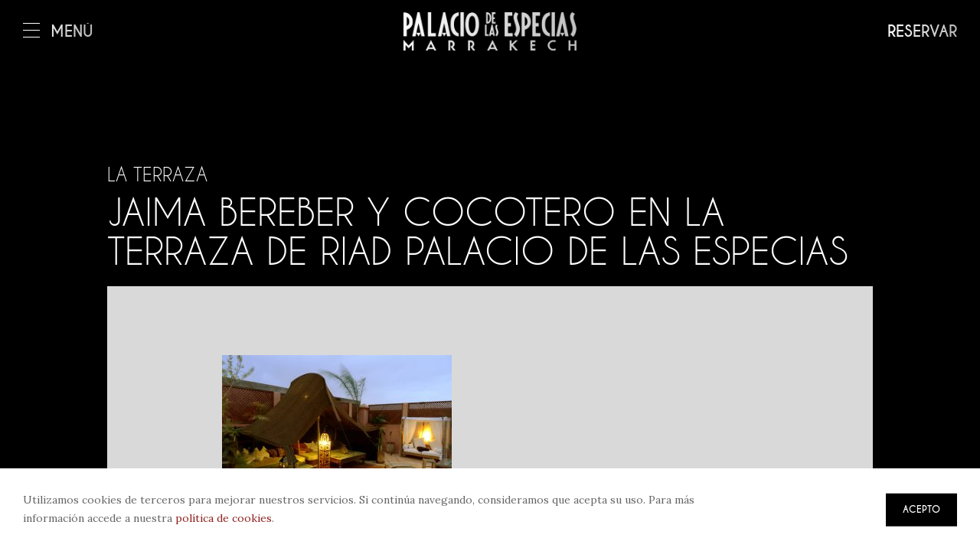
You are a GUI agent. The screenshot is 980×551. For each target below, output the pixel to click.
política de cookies (224, 518)
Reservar (922, 32)
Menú (58, 32)
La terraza (157, 174)
